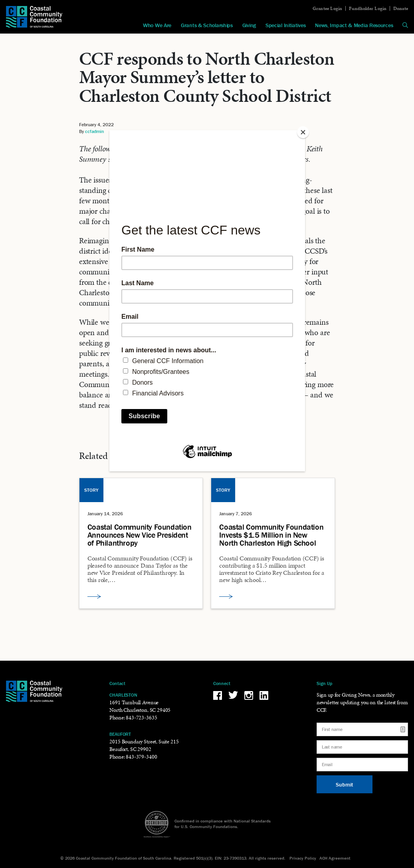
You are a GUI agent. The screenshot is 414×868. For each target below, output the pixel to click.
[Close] (303, 132)
